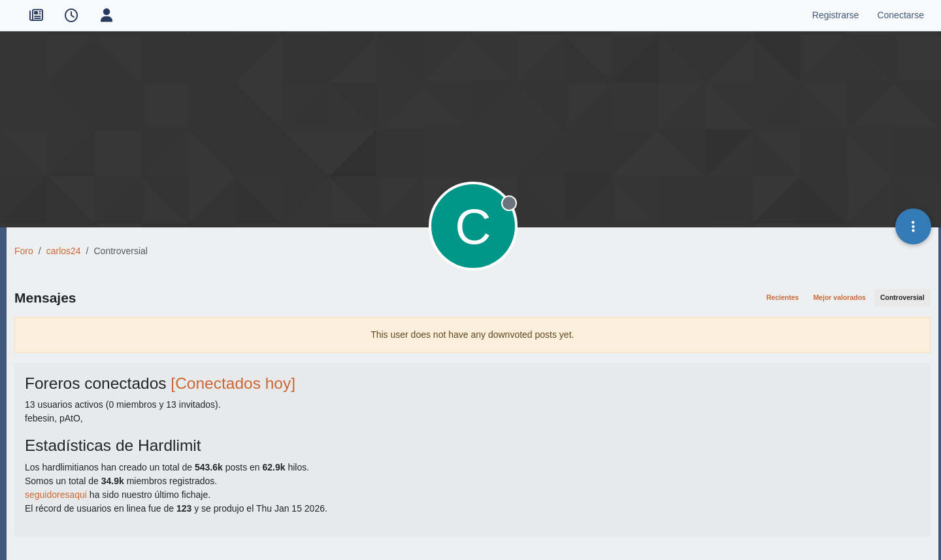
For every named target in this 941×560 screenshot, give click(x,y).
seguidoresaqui (56, 495)
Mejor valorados (839, 297)
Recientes (783, 297)
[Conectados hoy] (233, 383)
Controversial (902, 297)
